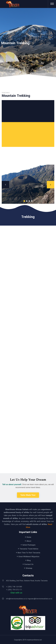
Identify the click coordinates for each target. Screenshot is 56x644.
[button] (28, 495)
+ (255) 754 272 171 (14, 590)
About (29, 541)
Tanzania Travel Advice (29, 549)
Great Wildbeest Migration (29, 557)
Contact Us (29, 564)
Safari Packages (29, 545)
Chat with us (16, 593)
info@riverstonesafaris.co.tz (17, 599)
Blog (29, 560)
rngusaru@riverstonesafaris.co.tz (40, 599)
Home (29, 537)
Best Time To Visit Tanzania (29, 553)
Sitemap (29, 568)
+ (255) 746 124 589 (14, 587)
